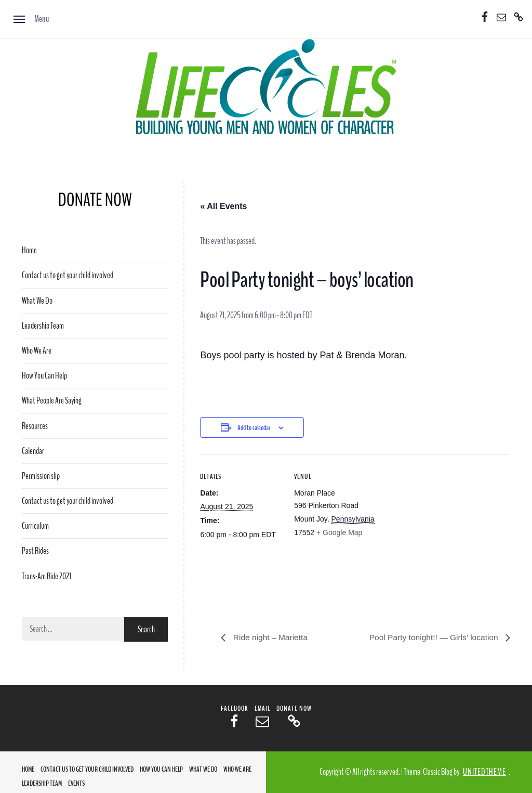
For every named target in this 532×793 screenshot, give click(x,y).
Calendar (33, 451)
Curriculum (35, 526)
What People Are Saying (52, 401)
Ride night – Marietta (270, 638)
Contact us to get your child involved (68, 275)
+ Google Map (339, 532)
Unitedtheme (484, 772)
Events (76, 784)
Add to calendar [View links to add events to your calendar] (254, 428)
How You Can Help (44, 376)
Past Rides (35, 551)
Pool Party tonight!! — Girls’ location (433, 638)
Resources (35, 426)
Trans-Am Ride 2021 (46, 576)
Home (29, 250)
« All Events (223, 206)
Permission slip (41, 476)
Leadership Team (43, 326)
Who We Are (37, 351)
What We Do (37, 301)
